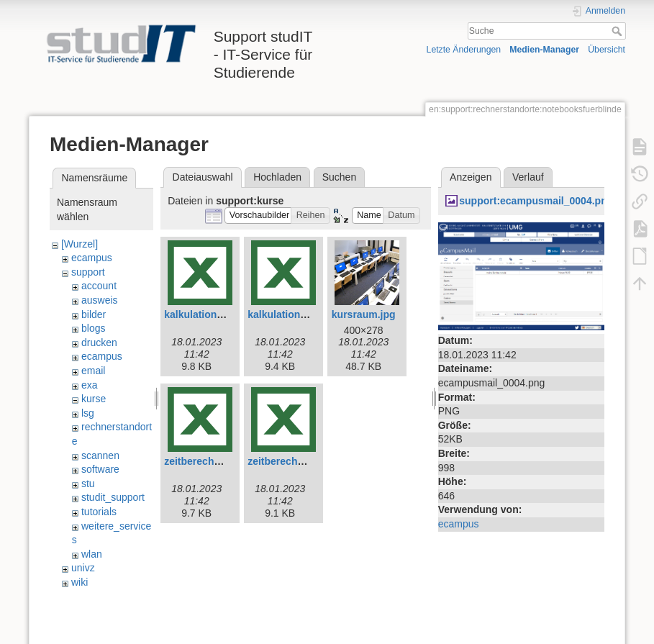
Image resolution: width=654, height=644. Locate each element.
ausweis (100, 300)
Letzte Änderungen (464, 50)
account (99, 286)
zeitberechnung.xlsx (296, 461)
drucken (99, 343)
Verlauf (528, 177)
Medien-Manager (544, 50)
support (88, 272)
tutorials (99, 512)
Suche (618, 31)
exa (90, 385)
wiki (80, 582)
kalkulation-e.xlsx (206, 314)
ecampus (92, 258)
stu (88, 484)
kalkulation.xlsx (285, 314)
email (93, 371)
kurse (94, 399)
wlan (92, 554)
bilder (94, 314)
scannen (100, 455)
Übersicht (607, 50)
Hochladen (277, 177)
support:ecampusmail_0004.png (536, 201)
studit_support (113, 497)
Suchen (339, 177)
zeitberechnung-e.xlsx (217, 461)
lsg (88, 413)
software (100, 469)
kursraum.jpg (364, 314)
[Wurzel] (80, 244)
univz (83, 568)
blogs (93, 328)
